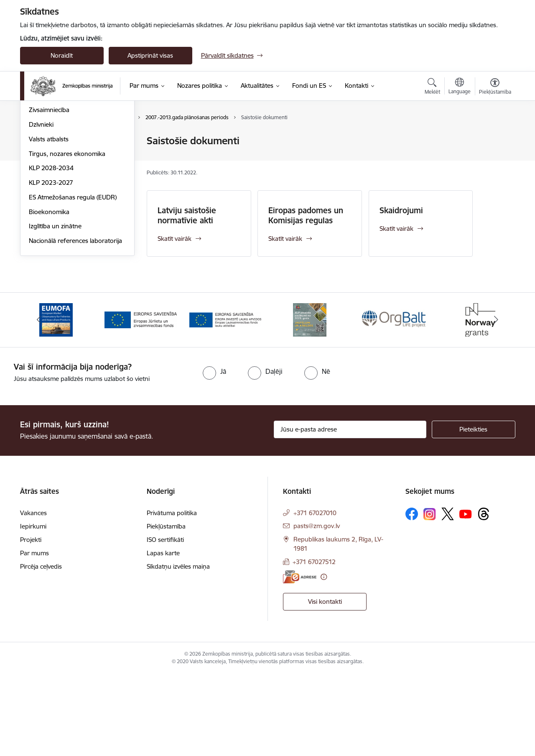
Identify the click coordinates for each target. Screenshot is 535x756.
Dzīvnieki (41, 214)
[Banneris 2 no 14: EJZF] (141, 402)
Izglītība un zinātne (55, 315)
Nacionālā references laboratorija (75, 330)
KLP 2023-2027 (51, 272)
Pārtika (39, 170)
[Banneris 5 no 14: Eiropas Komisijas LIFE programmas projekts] (395, 402)
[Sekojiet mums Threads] (484, 596)
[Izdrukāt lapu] (494, 137)
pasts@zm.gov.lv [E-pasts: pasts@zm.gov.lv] (317, 608)
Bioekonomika (49, 301)
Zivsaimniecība (49, 199)
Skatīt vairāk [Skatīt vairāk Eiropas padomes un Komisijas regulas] (285, 239)
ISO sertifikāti (165, 622)
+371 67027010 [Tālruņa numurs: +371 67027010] (315, 595)
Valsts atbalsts (49, 229)
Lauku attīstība (50, 156)
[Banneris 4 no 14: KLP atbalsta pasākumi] (310, 402)
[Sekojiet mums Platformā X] (448, 596)
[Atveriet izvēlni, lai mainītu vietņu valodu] (460, 87)
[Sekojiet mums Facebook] (412, 596)
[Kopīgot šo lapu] (494, 158)
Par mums (34, 635)
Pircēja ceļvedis (41, 649)
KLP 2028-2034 (51, 257)
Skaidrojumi (401, 210)
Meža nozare (47, 185)
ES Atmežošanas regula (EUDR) (73, 287)
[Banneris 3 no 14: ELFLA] (225, 402)
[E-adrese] (300, 659)
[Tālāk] (496, 402)
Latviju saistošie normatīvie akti (187, 215)
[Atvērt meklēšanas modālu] (432, 87)
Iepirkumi (33, 609)
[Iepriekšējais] (39, 402)
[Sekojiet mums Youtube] (466, 596)
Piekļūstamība (166, 609)
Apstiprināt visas (150, 55)
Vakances (33, 595)
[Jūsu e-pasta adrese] (350, 512)
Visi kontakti (325, 684)
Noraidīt (62, 55)
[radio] (214, 453)
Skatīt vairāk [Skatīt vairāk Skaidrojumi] (396, 229)
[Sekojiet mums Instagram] (430, 596)
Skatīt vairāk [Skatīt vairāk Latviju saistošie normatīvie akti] (175, 239)
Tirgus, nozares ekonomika (67, 243)
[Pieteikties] (474, 512)
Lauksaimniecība (52, 141)
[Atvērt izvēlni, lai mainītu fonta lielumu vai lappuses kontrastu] (495, 87)
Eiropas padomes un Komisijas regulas (306, 215)
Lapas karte (163, 635)
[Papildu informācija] (324, 659)
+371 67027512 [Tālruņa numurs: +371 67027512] (314, 644)
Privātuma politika (172, 595)
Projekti (31, 622)
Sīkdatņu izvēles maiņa (178, 649)
